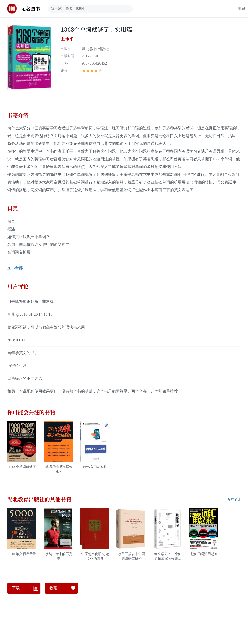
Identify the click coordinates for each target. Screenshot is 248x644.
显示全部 (15, 268)
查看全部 (234, 499)
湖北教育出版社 (95, 49)
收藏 (242, 9)
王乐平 (67, 39)
